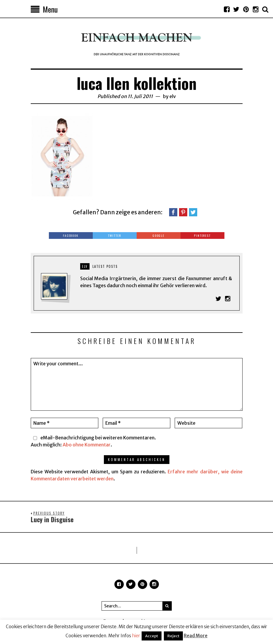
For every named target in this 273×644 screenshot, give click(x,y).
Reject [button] (173, 636)
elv (173, 96)
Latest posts (105, 266)
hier (136, 636)
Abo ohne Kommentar (87, 445)
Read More (196, 636)
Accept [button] (152, 636)
